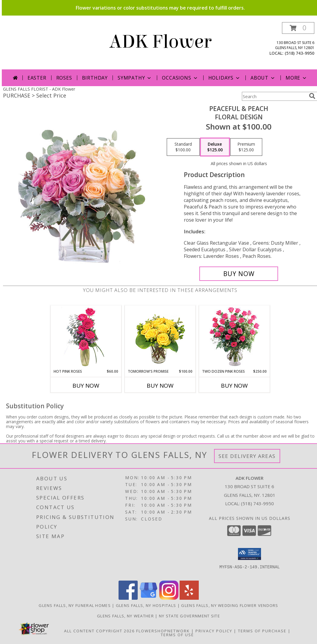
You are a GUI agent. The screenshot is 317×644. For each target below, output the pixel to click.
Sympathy (135, 78)
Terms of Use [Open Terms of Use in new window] (177, 635)
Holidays (225, 78)
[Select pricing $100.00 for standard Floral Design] (183, 147)
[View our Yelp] (189, 598)
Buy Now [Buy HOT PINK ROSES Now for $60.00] (86, 386)
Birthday (95, 78)
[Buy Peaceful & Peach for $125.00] (239, 274)
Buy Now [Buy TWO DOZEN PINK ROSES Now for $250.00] (234, 386)
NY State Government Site (189, 616)
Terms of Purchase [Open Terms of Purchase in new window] (262, 631)
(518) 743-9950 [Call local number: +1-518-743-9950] (299, 53)
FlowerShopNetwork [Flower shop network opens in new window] (163, 631)
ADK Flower (160, 42)
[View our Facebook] (128, 598)
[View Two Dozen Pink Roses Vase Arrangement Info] (235, 337)
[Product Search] (274, 96)
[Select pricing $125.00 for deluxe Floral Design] (215, 147)
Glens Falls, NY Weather (125, 616)
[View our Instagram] (169, 598)
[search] (312, 96)
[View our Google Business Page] (148, 598)
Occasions (180, 78)
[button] (298, 28)
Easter (37, 78)
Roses (64, 78)
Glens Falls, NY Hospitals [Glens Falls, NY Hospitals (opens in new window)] (146, 605)
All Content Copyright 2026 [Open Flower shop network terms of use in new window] (99, 631)
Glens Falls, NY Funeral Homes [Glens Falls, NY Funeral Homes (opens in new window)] (75, 605)
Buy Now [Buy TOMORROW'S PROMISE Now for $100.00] (160, 386)
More (296, 78)
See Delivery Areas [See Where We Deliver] (247, 456)
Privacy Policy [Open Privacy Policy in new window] (214, 631)
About (263, 78)
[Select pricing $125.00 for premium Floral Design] (246, 147)
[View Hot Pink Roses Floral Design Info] (86, 337)
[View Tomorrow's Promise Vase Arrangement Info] (160, 337)
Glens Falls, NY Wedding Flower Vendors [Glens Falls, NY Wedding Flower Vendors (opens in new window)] (230, 605)
